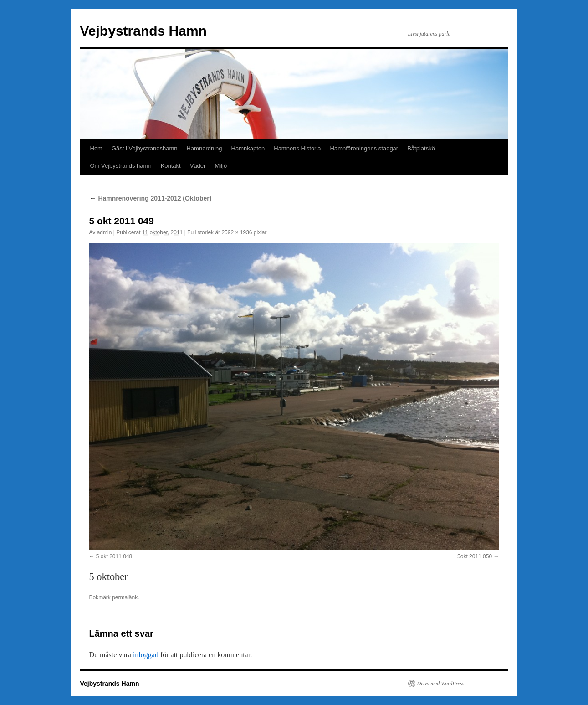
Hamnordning (204, 148)
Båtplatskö (421, 148)
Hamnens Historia (297, 148)
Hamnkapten (248, 148)
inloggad (146, 655)
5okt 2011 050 (475, 556)
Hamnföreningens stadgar (364, 148)
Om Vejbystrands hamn (121, 166)
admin (105, 232)
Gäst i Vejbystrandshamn (145, 148)
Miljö (221, 166)
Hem (96, 148)
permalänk (125, 597)
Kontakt (171, 166)
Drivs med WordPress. (442, 684)
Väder (198, 166)
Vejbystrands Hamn (143, 31)
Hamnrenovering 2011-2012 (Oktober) (151, 198)
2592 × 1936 (237, 232)
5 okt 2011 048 (114, 556)
